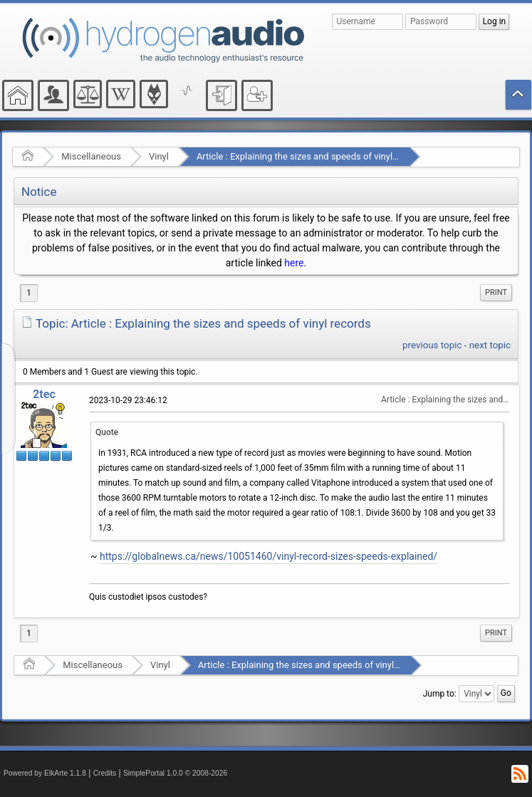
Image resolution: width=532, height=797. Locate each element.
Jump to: (440, 694)
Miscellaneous (91, 156)
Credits (105, 773)
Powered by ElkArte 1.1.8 (45, 773)
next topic (490, 345)
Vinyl (159, 156)
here (294, 263)
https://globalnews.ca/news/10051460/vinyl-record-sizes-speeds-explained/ (268, 556)
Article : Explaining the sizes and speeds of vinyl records (311, 156)
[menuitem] (496, 293)
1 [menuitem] (29, 293)
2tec (44, 394)
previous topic (432, 345)
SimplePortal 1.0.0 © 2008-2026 (175, 773)
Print (496, 292)
